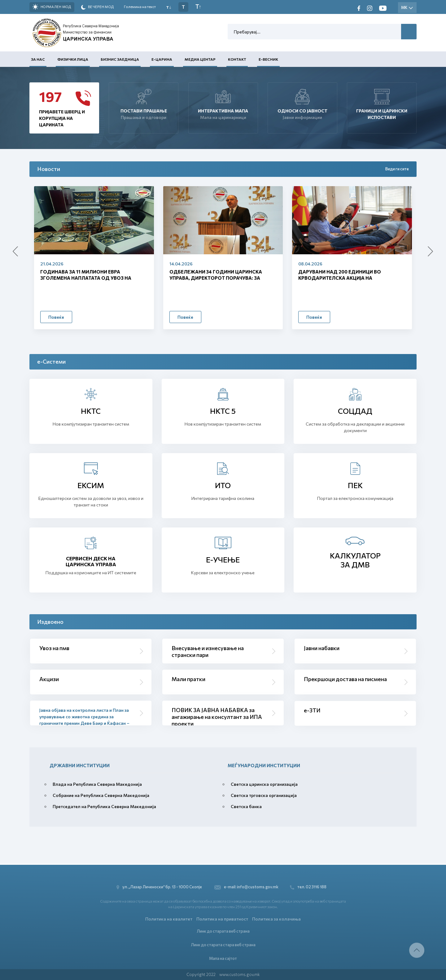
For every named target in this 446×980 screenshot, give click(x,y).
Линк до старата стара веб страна (223, 944)
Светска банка (246, 806)
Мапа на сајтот (223, 958)
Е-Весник (268, 59)
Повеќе (56, 317)
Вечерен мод (98, 7)
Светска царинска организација (264, 784)
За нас (38, 59)
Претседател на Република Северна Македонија (104, 806)
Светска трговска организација (264, 795)
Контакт (237, 59)
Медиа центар (200, 59)
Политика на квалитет (169, 918)
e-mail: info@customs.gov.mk (246, 886)
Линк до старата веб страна (223, 930)
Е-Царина (162, 59)
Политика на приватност (222, 918)
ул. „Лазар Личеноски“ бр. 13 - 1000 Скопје (160, 886)
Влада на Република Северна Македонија (97, 784)
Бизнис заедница (120, 59)
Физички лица (73, 59)
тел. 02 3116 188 (309, 886)
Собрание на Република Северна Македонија (101, 795)
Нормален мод (52, 7)
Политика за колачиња (276, 918)
